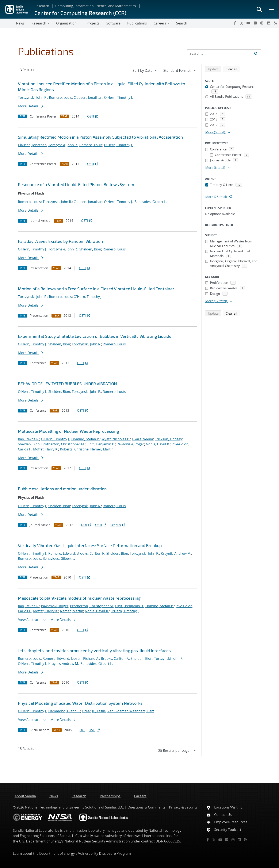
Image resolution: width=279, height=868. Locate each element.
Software (113, 23)
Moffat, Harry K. (46, 449)
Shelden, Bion (90, 249)
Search (182, 23)
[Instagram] (262, 23)
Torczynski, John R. (33, 97)
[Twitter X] (242, 23)
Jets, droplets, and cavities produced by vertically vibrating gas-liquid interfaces (94, 650)
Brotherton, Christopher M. (63, 444)
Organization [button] (66, 23)
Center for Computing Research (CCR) (80, 13)
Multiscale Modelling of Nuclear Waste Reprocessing (68, 431)
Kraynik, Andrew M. (176, 553)
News (20, 23)
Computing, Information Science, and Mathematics (96, 6)
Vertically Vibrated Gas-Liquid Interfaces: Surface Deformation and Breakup (90, 545)
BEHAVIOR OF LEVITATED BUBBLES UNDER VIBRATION (67, 384)
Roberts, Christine (74, 449)
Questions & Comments (146, 807)
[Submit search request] (256, 53)
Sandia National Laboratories (36, 830)
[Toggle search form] (259, 9)
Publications (137, 23)
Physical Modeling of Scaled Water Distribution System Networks (80, 703)
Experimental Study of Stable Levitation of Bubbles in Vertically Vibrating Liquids (95, 336)
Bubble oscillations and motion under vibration (62, 489)
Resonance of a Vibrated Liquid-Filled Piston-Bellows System (76, 184)
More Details (31, 106)
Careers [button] (160, 23)
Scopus (118, 525)
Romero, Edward (62, 553)
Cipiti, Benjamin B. (101, 444)
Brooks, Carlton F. (91, 553)
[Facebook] (235, 23)
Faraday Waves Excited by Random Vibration (60, 241)
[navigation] (145, 70)
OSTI (93, 116)
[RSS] (275, 23)
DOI (86, 525)
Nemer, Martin (102, 449)
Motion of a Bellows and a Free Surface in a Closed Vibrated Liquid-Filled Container (96, 289)
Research (42, 6)
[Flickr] (255, 23)
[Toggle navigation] (8, 23)
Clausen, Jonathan (88, 97)
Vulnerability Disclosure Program (104, 853)
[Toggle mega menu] (272, 9)
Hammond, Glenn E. (64, 711)
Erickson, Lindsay (168, 439)
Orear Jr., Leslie (94, 711)
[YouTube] (248, 23)
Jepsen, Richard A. (85, 658)
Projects (93, 23)
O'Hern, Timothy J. (118, 97)
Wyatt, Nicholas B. (116, 439)
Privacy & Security (183, 807)
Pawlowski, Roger (130, 444)
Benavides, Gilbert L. (151, 202)
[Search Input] (224, 53)
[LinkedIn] (269, 23)
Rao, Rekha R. (29, 439)
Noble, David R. (158, 444)
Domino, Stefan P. (86, 439)
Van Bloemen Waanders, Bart (131, 711)
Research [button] (39, 23)
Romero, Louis (60, 97)
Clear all (233, 69)
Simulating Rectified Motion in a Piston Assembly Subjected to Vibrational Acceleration (100, 137)
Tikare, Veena (142, 439)
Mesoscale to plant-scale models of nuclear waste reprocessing (79, 598)
